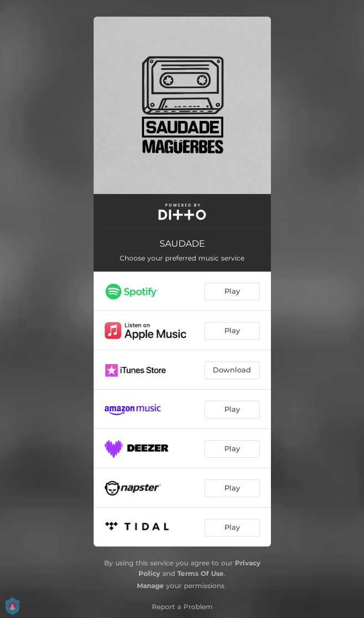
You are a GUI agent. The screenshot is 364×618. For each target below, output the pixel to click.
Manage (150, 586)
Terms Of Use (201, 573)
